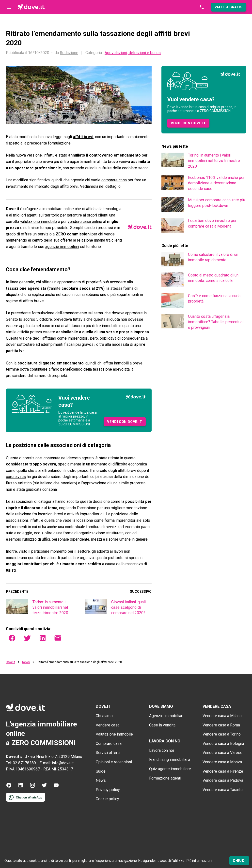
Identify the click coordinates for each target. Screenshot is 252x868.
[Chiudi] (239, 861)
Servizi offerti (108, 753)
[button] (229, 7)
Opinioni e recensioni (114, 762)
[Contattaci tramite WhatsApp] (26, 800)
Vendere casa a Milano (222, 716)
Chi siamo (104, 716)
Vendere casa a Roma (221, 725)
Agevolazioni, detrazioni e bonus (133, 53)
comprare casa (114, 180)
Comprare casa (109, 744)
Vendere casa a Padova (223, 780)
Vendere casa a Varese (222, 753)
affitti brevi (83, 137)
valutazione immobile (39, 222)
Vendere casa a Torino (222, 734)
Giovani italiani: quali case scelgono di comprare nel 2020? (128, 608)
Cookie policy (107, 799)
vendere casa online (85, 222)
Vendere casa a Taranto (223, 790)
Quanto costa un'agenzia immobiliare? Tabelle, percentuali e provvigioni (216, 322)
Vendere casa (108, 725)
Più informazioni (199, 861)
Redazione (69, 53)
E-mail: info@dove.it (56, 763)
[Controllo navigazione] (9, 7)
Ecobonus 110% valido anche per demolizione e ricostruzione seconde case (216, 183)
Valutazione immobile (114, 734)
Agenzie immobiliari (166, 716)
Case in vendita (162, 725)
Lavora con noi (162, 750)
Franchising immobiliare (170, 759)
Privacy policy (108, 790)
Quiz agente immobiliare (170, 769)
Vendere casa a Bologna (223, 744)
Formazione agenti (165, 778)
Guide (101, 771)
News (26, 662)
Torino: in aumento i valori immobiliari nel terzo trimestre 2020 (50, 608)
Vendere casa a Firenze (223, 771)
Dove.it (11, 662)
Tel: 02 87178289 (21, 763)
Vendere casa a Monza (222, 762)
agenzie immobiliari (62, 247)
